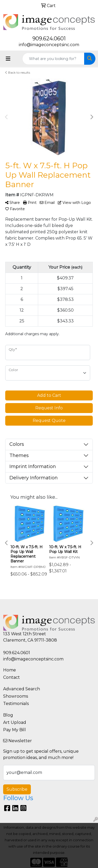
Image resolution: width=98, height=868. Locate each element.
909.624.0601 (49, 39)
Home (10, 670)
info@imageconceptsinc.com (49, 45)
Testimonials (16, 704)
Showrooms (16, 696)
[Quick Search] (53, 59)
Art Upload (15, 722)
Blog (8, 715)
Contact (11, 677)
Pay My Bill (15, 730)
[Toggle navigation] (8, 59)
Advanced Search (22, 689)
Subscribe (17, 789)
